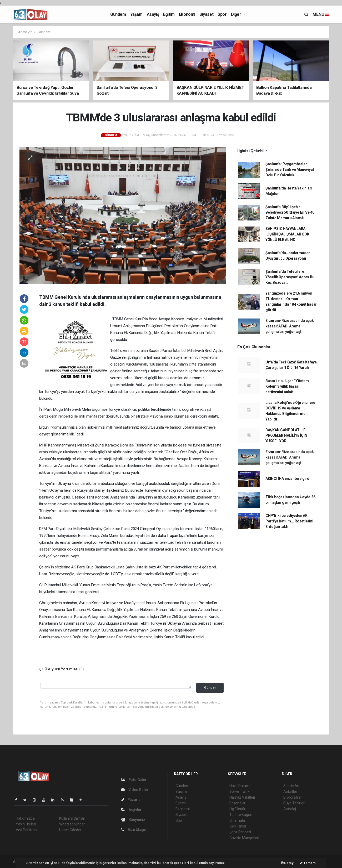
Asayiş (153, 14)
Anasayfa (26, 32)
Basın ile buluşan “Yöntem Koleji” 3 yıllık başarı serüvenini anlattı (287, 386)
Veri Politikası (26, 830)
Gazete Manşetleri (244, 838)
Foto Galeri (134, 780)
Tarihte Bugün (241, 815)
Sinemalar (238, 820)
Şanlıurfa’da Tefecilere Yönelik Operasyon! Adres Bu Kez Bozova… (290, 277)
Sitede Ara (292, 786)
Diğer (237, 14)
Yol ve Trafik (239, 792)
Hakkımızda (25, 818)
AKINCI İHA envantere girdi (288, 479)
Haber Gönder (70, 830)
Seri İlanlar (238, 826)
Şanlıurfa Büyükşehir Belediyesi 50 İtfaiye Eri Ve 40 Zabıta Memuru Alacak (290, 212)
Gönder (210, 687)
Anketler (290, 792)
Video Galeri (135, 790)
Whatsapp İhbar (72, 824)
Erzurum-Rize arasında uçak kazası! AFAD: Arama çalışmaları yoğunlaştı (290, 326)
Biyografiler (293, 797)
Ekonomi (187, 14)
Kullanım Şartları (72, 818)
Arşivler (131, 810)
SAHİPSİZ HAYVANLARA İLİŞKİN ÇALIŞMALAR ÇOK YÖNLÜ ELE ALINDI (287, 234)
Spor (222, 14)
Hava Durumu (240, 786)
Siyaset (206, 14)
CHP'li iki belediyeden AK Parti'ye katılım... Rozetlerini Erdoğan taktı (289, 521)
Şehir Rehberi (240, 832)
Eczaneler (237, 803)
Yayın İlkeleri (26, 824)
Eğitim (169, 14)
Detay (287, 863)
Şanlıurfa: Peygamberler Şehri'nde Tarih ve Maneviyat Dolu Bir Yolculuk (290, 170)
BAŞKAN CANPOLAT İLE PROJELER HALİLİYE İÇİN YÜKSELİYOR (286, 435)
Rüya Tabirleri (294, 803)
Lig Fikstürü (238, 809)
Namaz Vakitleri (242, 797)
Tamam (308, 863)
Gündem (118, 14)
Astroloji (290, 809)
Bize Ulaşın (134, 830)
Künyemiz (133, 820)
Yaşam (136, 14)
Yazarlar (132, 800)
